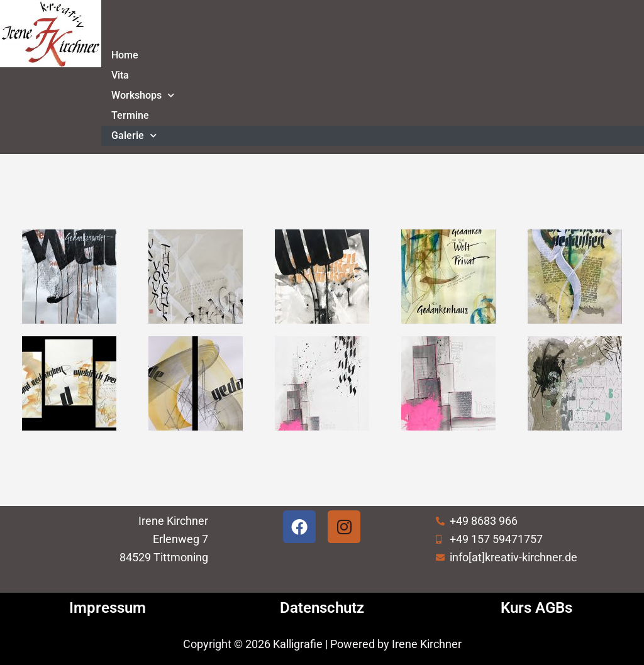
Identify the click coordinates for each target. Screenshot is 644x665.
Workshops (143, 95)
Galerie (134, 135)
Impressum (108, 608)
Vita (120, 75)
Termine (130, 115)
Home (125, 55)
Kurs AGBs (536, 608)
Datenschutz (322, 608)
